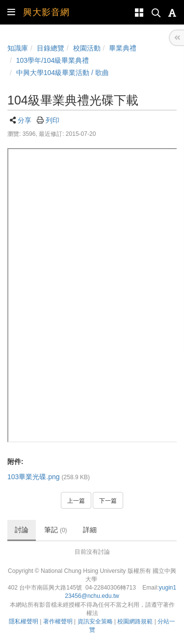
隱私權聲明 (24, 621)
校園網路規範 (135, 621)
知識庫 (18, 48)
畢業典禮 (123, 48)
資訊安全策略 (95, 621)
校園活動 (87, 48)
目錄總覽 (51, 48)
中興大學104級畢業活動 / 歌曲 (63, 73)
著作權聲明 (58, 621)
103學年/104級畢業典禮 (53, 60)
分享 (25, 120)
